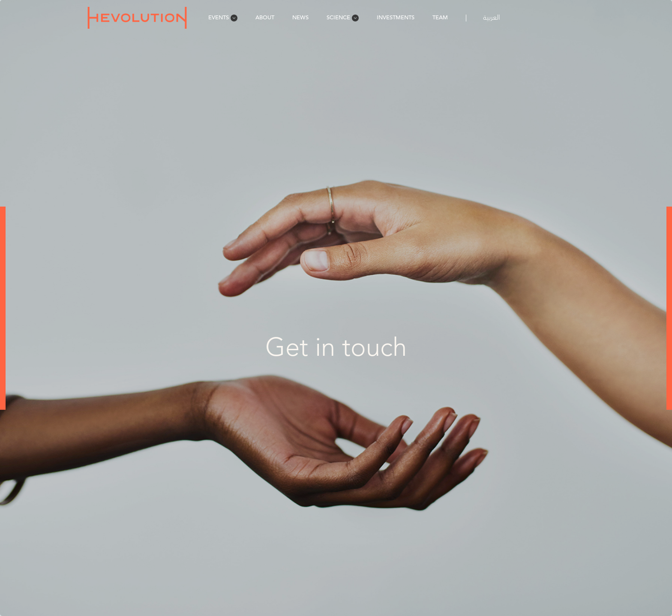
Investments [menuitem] (396, 17)
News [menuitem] (300, 17)
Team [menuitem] (440, 17)
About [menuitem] (265, 17)
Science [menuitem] (343, 17)
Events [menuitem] (223, 17)
